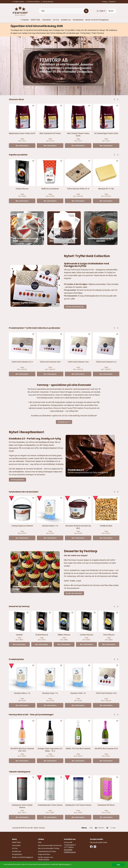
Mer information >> (65, 864)
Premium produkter (33, 2)
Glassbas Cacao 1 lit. (50, 693)
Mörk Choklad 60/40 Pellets (50, 133)
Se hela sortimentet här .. (75, 307)
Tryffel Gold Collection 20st (50, 362)
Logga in (102, 11)
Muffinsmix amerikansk (50, 189)
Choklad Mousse (22, 189)
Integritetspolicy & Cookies (47, 851)
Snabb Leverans (18, 2)
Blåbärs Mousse (64, 635)
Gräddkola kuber (106, 526)
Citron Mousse (109, 635)
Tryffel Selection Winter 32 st (78, 189)
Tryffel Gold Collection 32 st (22, 362)
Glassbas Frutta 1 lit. (78, 693)
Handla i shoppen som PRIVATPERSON (46, 858)
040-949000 (68, 850)
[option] (22, 126)
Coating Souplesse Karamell (22, 526)
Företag (104, 2)
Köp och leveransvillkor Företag (49, 848)
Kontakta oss (66, 20)
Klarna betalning (47, 2)
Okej (118, 865)
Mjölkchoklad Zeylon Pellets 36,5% (22, 133)
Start (40, 842)
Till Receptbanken (17, 480)
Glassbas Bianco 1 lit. (50, 526)
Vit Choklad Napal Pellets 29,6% (106, 133)
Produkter (25, 20)
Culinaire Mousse (86, 635)
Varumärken (47, 20)
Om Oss (56, 20)
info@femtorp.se (70, 852)
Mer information (22, 146)
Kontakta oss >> (64, 422)
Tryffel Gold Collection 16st (78, 362)
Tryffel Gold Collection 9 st (106, 362)
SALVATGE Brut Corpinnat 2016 (106, 749)
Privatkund (112, 2)
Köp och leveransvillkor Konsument (50, 845)
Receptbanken (78, 20)
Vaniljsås (19, 635)
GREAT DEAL (36, 20)
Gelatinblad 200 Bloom (106, 805)
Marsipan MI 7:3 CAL (106, 189)
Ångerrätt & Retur (44, 854)
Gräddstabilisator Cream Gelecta (50, 805)
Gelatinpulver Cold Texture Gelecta (78, 805)
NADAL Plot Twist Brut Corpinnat (78, 749)
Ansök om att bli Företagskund (97, 20)
